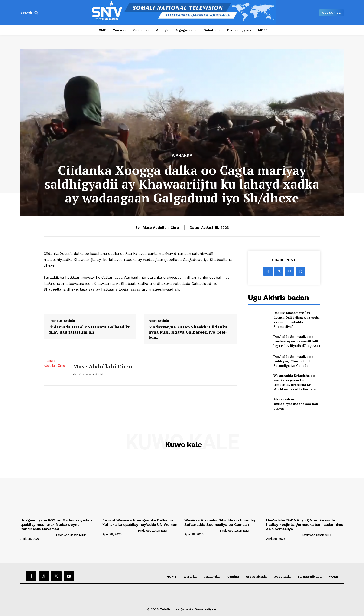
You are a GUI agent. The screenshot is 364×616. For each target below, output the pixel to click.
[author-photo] (38, 535)
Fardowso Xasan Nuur (71, 535)
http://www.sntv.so (88, 374)
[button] (30, 13)
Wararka (182, 155)
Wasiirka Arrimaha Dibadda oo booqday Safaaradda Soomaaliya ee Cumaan (220, 522)
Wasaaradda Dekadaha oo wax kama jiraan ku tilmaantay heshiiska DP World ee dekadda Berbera (295, 382)
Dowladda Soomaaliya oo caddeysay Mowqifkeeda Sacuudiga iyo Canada (293, 361)
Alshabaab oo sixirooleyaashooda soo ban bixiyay (296, 404)
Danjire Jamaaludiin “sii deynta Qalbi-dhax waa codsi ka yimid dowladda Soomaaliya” (296, 320)
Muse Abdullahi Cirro (161, 228)
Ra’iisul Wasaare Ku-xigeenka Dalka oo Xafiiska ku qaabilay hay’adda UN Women (140, 522)
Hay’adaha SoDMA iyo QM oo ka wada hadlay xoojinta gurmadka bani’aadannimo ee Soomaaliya (305, 525)
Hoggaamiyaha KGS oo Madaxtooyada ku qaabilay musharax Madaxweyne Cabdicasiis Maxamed (58, 525)
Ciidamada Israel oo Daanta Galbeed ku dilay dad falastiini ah (89, 330)
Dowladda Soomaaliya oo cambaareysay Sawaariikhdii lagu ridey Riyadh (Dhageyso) (297, 341)
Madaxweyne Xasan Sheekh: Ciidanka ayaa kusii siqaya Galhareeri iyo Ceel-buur (188, 332)
